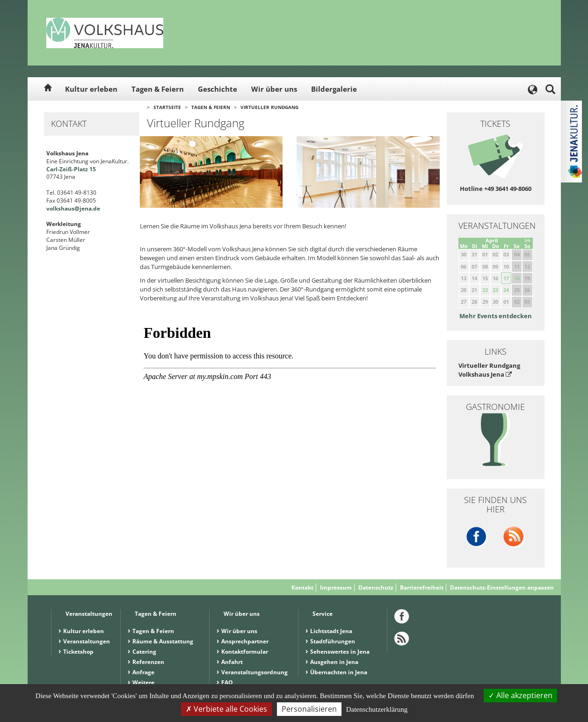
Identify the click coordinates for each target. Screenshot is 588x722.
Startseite (167, 107)
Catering (144, 652)
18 (517, 278)
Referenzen (148, 662)
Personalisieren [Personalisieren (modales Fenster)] (309, 709)
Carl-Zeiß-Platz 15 (71, 169)
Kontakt (302, 587)
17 (506, 278)
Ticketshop (78, 652)
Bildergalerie (334, 89)
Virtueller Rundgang (269, 107)
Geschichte (218, 89)
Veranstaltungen (87, 641)
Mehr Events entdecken (496, 316)
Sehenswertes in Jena (340, 652)
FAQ (227, 682)
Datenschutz (376, 587)
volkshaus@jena (69, 208)
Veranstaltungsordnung (254, 672)
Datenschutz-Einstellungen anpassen (502, 587)
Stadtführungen (333, 641)
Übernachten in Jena (339, 672)
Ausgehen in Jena (334, 662)
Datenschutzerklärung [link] (377, 709)
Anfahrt (232, 662)
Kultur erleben (91, 89)
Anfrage (143, 672)
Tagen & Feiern (158, 89)
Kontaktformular (245, 652)
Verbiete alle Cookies (226, 709)
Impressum (336, 587)
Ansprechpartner (245, 641)
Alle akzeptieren (520, 695)
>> (528, 240)
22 (485, 290)
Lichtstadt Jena (331, 631)
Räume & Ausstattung (163, 641)
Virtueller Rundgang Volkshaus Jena (489, 370)
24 (506, 290)
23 (495, 290)
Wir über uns (274, 89)
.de (96, 208)
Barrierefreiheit (422, 587)
